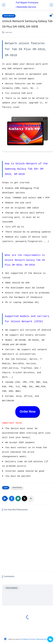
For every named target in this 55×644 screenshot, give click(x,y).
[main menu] (4, 5)
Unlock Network (9, 16)
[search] (51, 5)
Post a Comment (12, 588)
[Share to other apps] (31, 498)
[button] (12, 498)
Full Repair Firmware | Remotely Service (27, 5)
